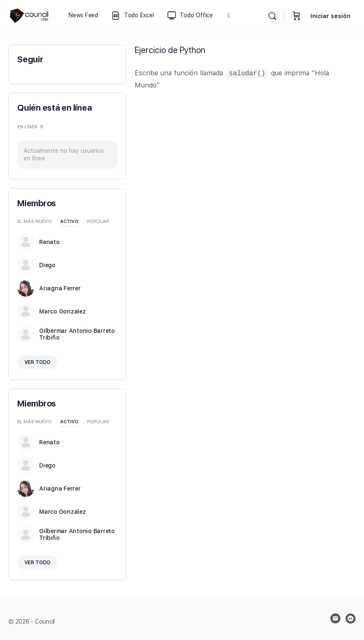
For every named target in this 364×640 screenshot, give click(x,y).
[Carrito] (297, 16)
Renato (49, 242)
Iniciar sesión (331, 16)
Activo (69, 222)
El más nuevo (35, 222)
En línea (30, 127)
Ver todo (37, 362)
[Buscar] (272, 16)
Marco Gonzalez (62, 311)
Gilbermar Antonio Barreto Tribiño (77, 334)
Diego (47, 265)
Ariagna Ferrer (60, 288)
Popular (98, 222)
